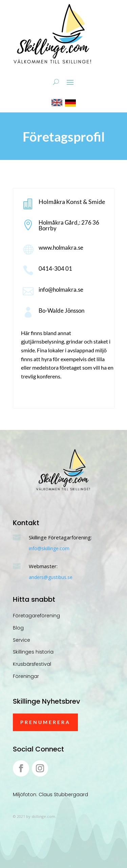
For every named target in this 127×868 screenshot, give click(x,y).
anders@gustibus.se (51, 577)
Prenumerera (45, 722)
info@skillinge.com (49, 548)
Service (22, 640)
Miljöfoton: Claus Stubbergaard (50, 794)
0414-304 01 (55, 268)
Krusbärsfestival (32, 664)
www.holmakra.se (61, 247)
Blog (18, 628)
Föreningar (26, 676)
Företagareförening (36, 616)
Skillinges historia (33, 652)
